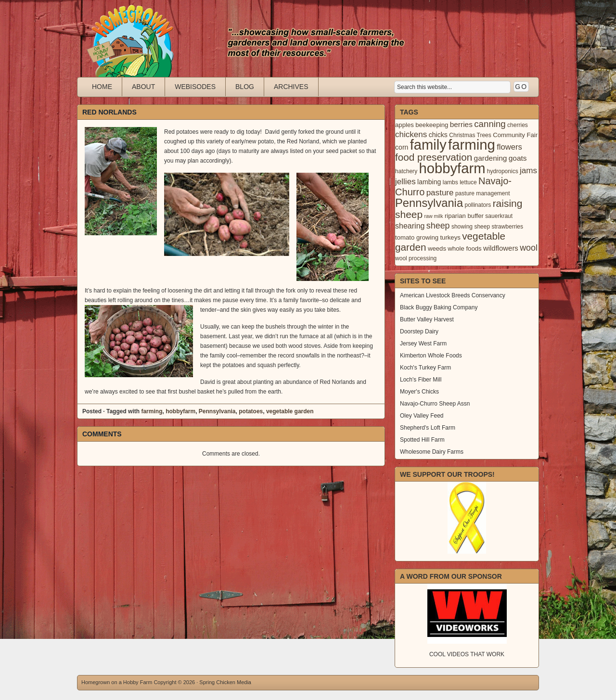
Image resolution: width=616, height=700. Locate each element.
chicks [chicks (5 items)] (438, 135)
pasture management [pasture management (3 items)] (483, 193)
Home (102, 87)
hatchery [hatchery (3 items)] (406, 171)
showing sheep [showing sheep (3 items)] (471, 227)
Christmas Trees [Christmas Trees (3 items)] (470, 135)
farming (152, 411)
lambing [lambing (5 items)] (429, 182)
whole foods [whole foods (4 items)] (464, 248)
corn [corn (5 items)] (402, 147)
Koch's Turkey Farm (425, 368)
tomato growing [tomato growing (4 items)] (417, 237)
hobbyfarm (180, 411)
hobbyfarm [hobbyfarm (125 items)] (452, 168)
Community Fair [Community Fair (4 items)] (515, 135)
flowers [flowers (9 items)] (509, 147)
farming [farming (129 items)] (472, 145)
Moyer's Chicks (419, 392)
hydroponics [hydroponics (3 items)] (503, 171)
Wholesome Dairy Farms (432, 452)
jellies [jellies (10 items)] (405, 182)
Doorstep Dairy (419, 331)
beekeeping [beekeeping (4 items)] (432, 125)
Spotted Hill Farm (422, 440)
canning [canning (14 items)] (490, 124)
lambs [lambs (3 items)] (450, 182)
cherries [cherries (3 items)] (518, 125)
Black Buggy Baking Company (439, 307)
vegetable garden (290, 411)
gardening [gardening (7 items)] (491, 158)
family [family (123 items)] (428, 145)
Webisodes (195, 87)
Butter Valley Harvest (427, 319)
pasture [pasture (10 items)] (440, 193)
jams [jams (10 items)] (528, 171)
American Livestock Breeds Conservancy (453, 295)
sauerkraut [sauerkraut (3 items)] (499, 216)
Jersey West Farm (423, 344)
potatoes (251, 411)
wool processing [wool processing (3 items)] (416, 258)
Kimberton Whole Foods (431, 356)
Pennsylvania (217, 411)
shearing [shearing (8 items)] (410, 226)
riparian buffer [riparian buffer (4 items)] (464, 216)
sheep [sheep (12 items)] (438, 226)
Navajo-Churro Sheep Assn (435, 404)
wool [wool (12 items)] (529, 248)
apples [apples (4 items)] (404, 125)
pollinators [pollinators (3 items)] (478, 205)
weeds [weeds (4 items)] (437, 248)
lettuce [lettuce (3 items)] (468, 182)
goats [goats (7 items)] (518, 158)
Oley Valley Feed (422, 416)
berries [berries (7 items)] (461, 124)
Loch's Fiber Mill (421, 380)
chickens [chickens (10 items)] (411, 134)
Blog (245, 87)
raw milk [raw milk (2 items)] (433, 216)
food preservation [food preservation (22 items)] (434, 157)
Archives (291, 87)
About (143, 87)
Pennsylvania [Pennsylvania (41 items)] (429, 203)
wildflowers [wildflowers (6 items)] (501, 248)
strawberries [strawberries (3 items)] (508, 227)
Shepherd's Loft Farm (428, 428)
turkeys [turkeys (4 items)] (450, 237)
